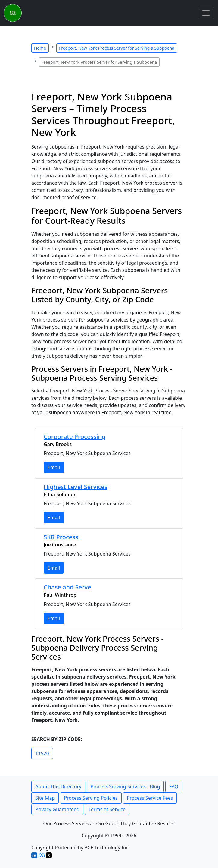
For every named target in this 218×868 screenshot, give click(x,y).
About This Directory (58, 786)
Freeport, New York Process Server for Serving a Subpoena (117, 48)
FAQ (174, 786)
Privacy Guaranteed (57, 809)
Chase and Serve (67, 587)
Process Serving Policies (91, 798)
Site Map (45, 798)
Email (54, 467)
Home (40, 48)
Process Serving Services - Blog (125, 786)
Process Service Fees (150, 798)
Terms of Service (107, 809)
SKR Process (61, 537)
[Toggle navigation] (206, 13)
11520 (42, 753)
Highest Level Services (76, 487)
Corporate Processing (75, 437)
